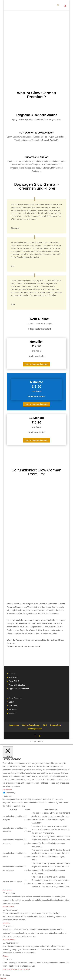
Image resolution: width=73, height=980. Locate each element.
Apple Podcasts (15, 698)
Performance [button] (8, 907)
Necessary (10, 793)
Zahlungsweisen (35, 729)
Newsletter (13, 677)
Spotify (11, 702)
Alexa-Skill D (14, 681)
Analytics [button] (6, 923)
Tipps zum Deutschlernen (19, 689)
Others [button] (6, 956)
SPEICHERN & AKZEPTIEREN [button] (16, 969)
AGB (45, 725)
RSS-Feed (13, 706)
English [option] (3, 978)
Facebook (13, 710)
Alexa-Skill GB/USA (17, 685)
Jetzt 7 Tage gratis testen (36, 364)
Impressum (14, 725)
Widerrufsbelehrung (31, 725)
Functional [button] (7, 890)
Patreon (12, 674)
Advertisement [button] (9, 939)
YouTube (12, 713)
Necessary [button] (7, 789)
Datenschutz (56, 725)
